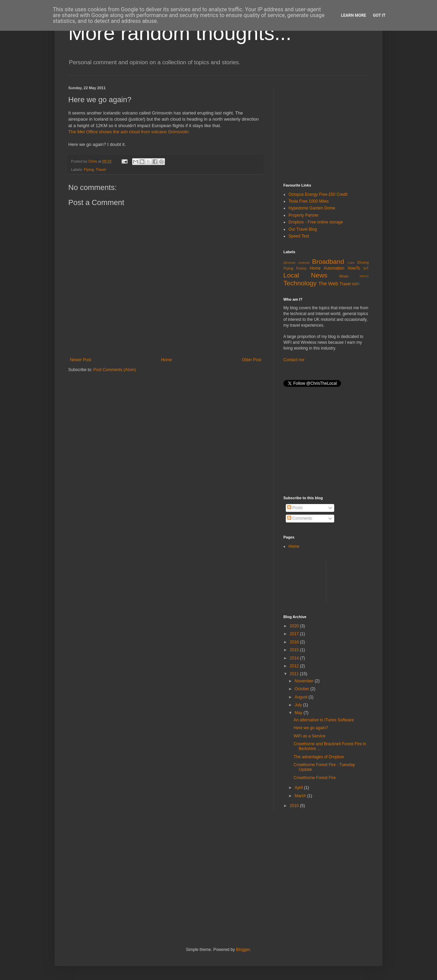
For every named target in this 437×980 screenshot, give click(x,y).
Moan (344, 276)
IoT (366, 268)
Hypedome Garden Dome (312, 208)
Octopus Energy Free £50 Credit (318, 194)
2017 (295, 634)
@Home (289, 263)
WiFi (356, 284)
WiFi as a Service (309, 736)
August (302, 697)
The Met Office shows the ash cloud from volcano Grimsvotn (128, 132)
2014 (295, 658)
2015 (295, 650)
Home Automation (327, 268)
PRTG (364, 276)
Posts (295, 508)
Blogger (243, 950)
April (299, 788)
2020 (295, 626)
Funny (301, 268)
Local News (305, 275)
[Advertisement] (335, 128)
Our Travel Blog (303, 229)
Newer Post (81, 360)
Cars (351, 263)
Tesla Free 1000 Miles (308, 201)
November (305, 681)
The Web (328, 284)
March (301, 796)
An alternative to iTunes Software (324, 720)
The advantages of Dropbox (319, 757)
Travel (101, 169)
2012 (295, 666)
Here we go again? (311, 728)
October (302, 689)
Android (304, 263)
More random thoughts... (180, 33)
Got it (379, 15)
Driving (363, 262)
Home (167, 360)
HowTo (354, 268)
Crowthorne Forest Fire (315, 778)
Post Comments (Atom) (115, 370)
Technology (300, 283)
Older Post (251, 360)
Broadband (328, 262)
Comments (300, 518)
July (299, 705)
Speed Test (299, 236)
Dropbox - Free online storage (316, 222)
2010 (295, 806)
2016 (295, 642)
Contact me (294, 360)
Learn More (354, 15)
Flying (89, 169)
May (299, 713)
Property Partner (304, 215)
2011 (295, 674)
